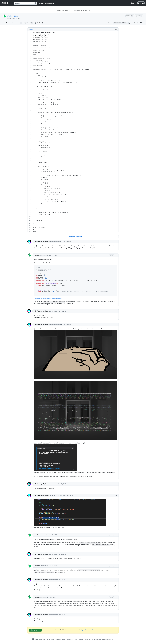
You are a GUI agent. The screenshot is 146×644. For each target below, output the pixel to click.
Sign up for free (35, 630)
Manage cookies (88, 639)
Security (59, 639)
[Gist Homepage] (7, 3)
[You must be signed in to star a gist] (130, 16)
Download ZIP (138, 23)
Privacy (53, 639)
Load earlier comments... (76, 237)
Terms (48, 639)
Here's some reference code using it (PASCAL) (48, 298)
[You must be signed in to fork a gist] (139, 16)
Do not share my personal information (104, 639)
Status (64, 639)
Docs (76, 639)
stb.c (16, 16)
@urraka (39, 246)
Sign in (134, 3)
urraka (10, 16)
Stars (29, 23)
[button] (130, 23)
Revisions (17, 23)
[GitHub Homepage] (33, 639)
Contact (81, 639)
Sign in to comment (87, 630)
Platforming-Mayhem (41, 242)
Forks (39, 23)
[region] (73, 132)
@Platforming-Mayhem (45, 259)
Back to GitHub (50, 3)
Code (6, 23)
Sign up (141, 3)
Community (70, 639)
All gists (41, 3)
